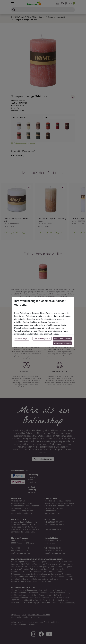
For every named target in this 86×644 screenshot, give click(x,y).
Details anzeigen (22, 338)
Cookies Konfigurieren (42, 338)
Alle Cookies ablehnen (62, 338)
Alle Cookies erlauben (62, 343)
